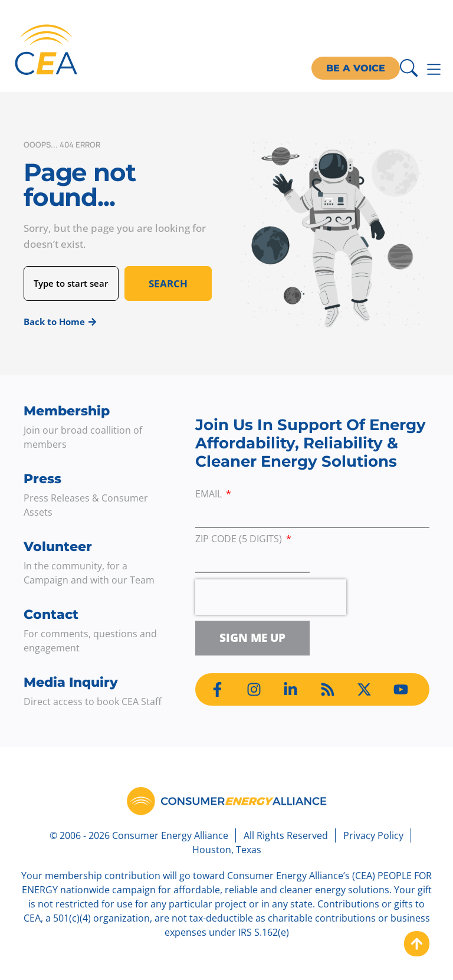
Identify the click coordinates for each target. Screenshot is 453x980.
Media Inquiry (71, 682)
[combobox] (71, 283)
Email (210, 495)
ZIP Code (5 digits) (240, 540)
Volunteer (58, 547)
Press (42, 479)
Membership (67, 411)
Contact (51, 614)
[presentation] (271, 597)
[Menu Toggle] (434, 69)
